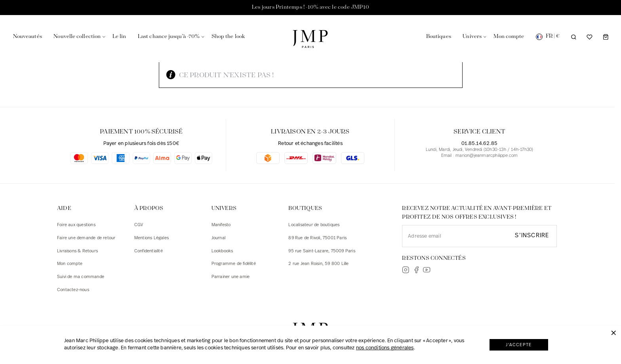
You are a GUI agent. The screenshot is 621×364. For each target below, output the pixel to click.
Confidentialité (149, 251)
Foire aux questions (76, 225)
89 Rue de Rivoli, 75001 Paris (317, 238)
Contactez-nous (73, 290)
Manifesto (221, 225)
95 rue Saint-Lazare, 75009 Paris (322, 251)
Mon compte (70, 264)
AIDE (64, 209)
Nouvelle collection (77, 37)
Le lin (119, 37)
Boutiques (439, 37)
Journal (218, 238)
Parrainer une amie (231, 277)
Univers (472, 37)
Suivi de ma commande (81, 277)
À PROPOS (149, 209)
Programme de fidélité (234, 264)
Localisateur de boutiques (314, 225)
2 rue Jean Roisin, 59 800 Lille (318, 264)
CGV (139, 225)
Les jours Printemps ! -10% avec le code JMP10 (310, 7)
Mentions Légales (151, 238)
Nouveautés (28, 37)
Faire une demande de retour (86, 238)
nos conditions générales (385, 348)
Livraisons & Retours (77, 251)
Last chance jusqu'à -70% (169, 37)
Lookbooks (222, 251)
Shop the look (228, 37)
